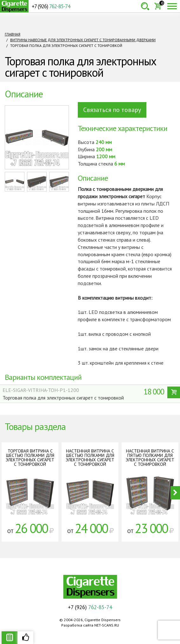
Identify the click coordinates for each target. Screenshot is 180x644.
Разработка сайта (77, 625)
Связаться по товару (112, 110)
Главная (13, 34)
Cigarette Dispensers (14, 6)
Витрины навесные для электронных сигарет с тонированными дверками (83, 40)
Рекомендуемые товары (25, 638)
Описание (10, 638)
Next (175, 493)
